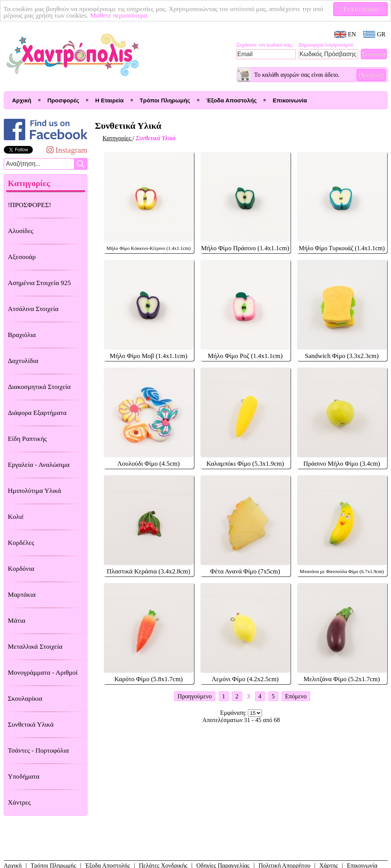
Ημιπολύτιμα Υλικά (35, 491)
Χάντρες (19, 802)
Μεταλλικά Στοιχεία (35, 646)
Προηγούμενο (195, 696)
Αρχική (22, 100)
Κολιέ (16, 517)
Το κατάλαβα (361, 9)
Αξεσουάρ (22, 257)
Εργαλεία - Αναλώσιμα (39, 465)
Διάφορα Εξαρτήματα (37, 413)
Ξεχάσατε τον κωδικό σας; (265, 45)
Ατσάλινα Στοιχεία (33, 309)
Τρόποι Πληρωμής (165, 100)
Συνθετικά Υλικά (31, 724)
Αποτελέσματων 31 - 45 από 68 (241, 720)
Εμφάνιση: (234, 713)
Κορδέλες (21, 542)
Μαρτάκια (22, 594)
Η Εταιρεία (109, 100)
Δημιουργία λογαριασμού (326, 45)
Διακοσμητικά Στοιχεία (39, 387)
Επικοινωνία (290, 100)
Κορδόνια (21, 568)
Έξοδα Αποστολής (231, 100)
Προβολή (371, 75)
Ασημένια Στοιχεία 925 (40, 283)
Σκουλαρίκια (25, 698)
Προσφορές (63, 100)
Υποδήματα (24, 776)
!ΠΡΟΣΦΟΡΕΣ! (30, 205)
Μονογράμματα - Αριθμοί (43, 672)
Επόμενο (296, 696)
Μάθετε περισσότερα (119, 15)
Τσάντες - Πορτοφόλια (39, 750)
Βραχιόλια (22, 335)
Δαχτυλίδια (23, 361)
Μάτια (17, 620)
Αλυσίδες (21, 231)
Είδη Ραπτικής (27, 439)
